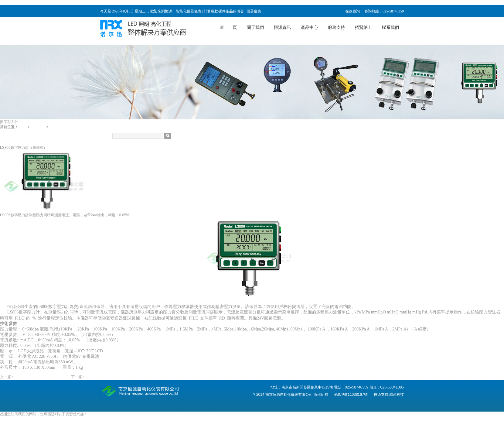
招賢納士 (363, 27)
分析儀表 (7, 142)
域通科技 (397, 395)
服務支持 (336, 27)
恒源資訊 (282, 27)
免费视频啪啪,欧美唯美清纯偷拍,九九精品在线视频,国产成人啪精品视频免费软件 (65, 424)
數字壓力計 (59, 127)
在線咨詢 (352, 11)
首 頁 (228, 27)
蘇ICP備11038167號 (351, 395)
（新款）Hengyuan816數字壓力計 (42, 377)
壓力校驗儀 (9, 132)
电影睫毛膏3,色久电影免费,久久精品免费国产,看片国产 (44, 419)
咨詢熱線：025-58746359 (384, 11)
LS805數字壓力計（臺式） (107, 377)
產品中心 (309, 27)
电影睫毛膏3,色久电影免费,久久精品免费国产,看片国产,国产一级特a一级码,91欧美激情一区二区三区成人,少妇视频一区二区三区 (103, 2)
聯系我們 (390, 27)
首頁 (23, 127)
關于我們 (255, 27)
